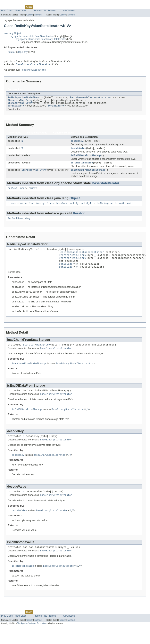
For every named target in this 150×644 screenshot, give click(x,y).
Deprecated (56, 7)
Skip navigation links (11, 3)
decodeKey (77, 144)
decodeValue (78, 152)
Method (38, 15)
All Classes (69, 11)
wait (113, 209)
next (23, 193)
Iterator (12, 52)
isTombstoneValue (82, 167)
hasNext (13, 193)
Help (75, 7)
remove (33, 193)
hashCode (62, 209)
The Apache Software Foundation (32, 640)
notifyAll (88, 209)
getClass (48, 209)
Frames (38, 11)
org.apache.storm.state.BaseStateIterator (31, 36)
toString (102, 209)
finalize (34, 209)
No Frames (50, 11)
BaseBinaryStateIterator (33, 65)
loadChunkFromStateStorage (88, 175)
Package (18, 7)
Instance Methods (37, 136)
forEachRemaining (19, 224)
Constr (29, 15)
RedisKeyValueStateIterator (26, 99)
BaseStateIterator (106, 188)
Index (67, 7)
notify (75, 209)
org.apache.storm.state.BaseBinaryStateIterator (41, 39)
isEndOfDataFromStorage (86, 160)
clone (11, 209)
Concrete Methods (64, 136)
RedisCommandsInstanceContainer (91, 99)
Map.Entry (22, 52)
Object (75, 203)
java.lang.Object (12, 33)
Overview (6, 7)
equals (22, 209)
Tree (45, 7)
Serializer (15, 109)
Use (38, 7)
